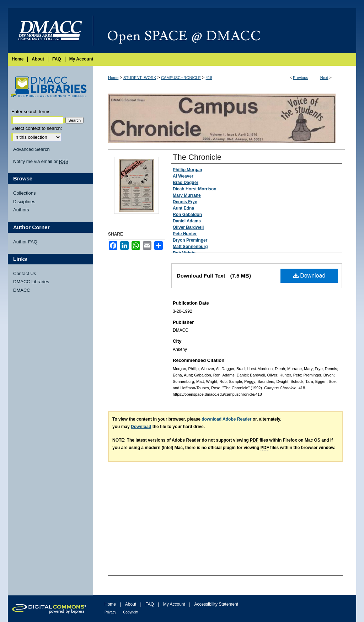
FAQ (150, 604)
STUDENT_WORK (140, 78)
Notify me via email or (41, 162)
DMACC (22, 290)
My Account (174, 604)
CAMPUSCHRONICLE (181, 78)
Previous (301, 78)
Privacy (110, 612)
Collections (25, 193)
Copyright (131, 612)
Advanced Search (31, 149)
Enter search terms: (31, 112)
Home (113, 78)
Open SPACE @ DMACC (225, 31)
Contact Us (25, 273)
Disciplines (24, 202)
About (131, 604)
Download (309, 276)
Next (324, 78)
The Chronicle (197, 157)
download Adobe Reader (226, 419)
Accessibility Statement (216, 604)
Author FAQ (25, 242)
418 (209, 78)
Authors (21, 210)
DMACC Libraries (31, 282)
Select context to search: (37, 128)
